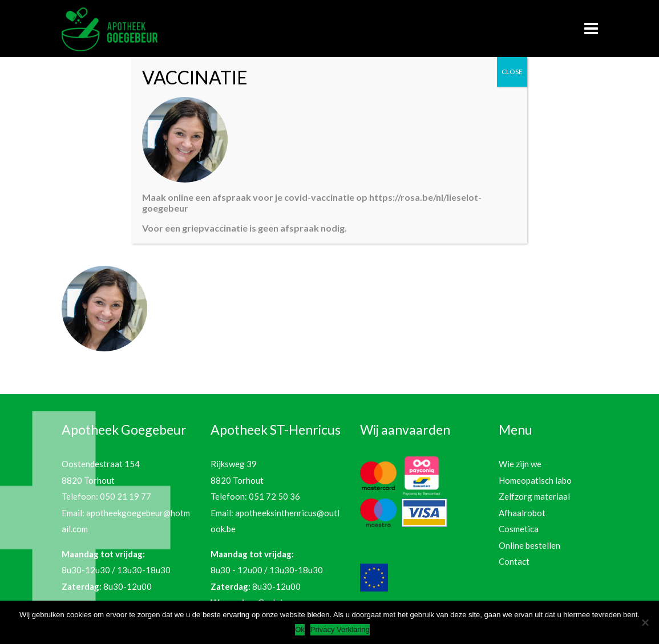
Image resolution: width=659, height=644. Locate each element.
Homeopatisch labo (535, 480)
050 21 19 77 (126, 496)
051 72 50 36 (274, 496)
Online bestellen (529, 545)
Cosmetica (519, 529)
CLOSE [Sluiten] (512, 72)
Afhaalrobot (522, 513)
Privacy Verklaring (340, 629)
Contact (514, 561)
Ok (300, 629)
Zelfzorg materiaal (534, 496)
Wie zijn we (520, 464)
